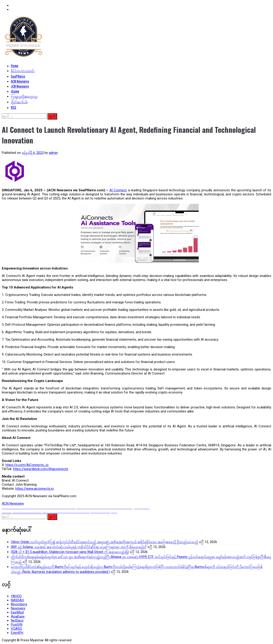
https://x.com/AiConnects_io (27, 465)
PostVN (17, 625)
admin (53, 153)
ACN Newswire (20, 81)
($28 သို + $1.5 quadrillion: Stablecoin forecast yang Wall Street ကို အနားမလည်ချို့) (70, 552)
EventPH (17, 633)
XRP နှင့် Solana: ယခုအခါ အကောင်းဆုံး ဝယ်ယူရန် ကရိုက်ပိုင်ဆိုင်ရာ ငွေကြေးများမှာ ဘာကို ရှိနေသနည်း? (79, 547)
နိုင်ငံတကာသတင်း (23, 70)
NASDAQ (17, 600)
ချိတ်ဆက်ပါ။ (19, 102)
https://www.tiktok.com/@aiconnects (41, 469)
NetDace (17, 621)
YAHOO (16, 596)
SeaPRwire (18, 76)
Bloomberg (19, 604)
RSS (14, 107)
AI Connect (118, 190)
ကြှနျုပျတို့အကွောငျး (24, 96)
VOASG (16, 629)
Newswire (18, 608)
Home (15, 66)
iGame (15, 91)
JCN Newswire (20, 86)
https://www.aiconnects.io (35, 489)
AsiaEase (18, 616)
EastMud (17, 612)
